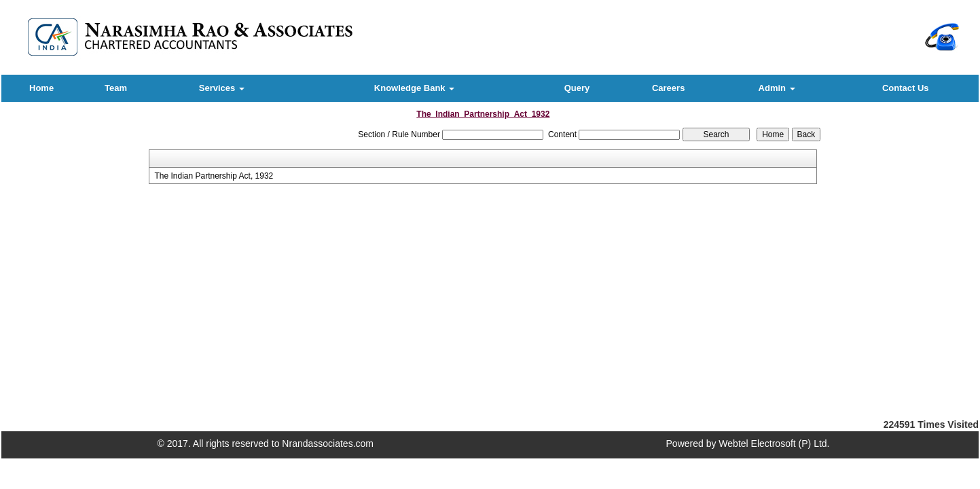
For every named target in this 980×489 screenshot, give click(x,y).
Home (41, 88)
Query (577, 88)
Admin (777, 88)
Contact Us (906, 88)
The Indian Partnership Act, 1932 (214, 176)
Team (116, 88)
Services (222, 88)
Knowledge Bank (414, 88)
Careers (668, 88)
